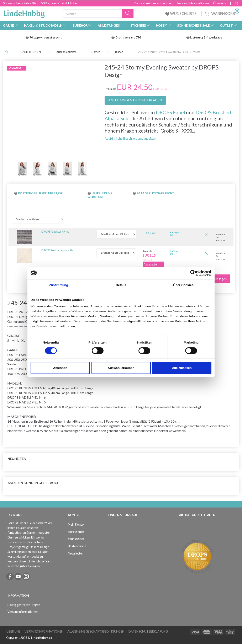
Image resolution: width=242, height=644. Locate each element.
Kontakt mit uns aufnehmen (153, 3)
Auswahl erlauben (121, 368)
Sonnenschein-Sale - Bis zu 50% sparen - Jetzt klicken (41, 3)
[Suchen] (128, 14)
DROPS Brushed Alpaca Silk (57, 250)
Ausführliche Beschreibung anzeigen (130, 138)
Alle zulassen (182, 368)
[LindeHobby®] (24, 13)
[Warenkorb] (222, 13)
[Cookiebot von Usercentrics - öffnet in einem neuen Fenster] (193, 273)
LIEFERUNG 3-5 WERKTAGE (100, 195)
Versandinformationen (193, 3)
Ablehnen (60, 368)
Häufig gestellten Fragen (24, 605)
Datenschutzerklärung (148, 631)
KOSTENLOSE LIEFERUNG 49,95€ (40, 193)
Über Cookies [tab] (183, 285)
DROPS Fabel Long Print (55, 232)
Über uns (220, 3)
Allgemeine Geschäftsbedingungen (96, 631)
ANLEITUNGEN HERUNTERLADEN (135, 100)
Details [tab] (121, 285)
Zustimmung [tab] (59, 285)
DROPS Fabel (170, 112)
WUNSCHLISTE (181, 14)
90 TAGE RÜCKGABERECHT (155, 193)
